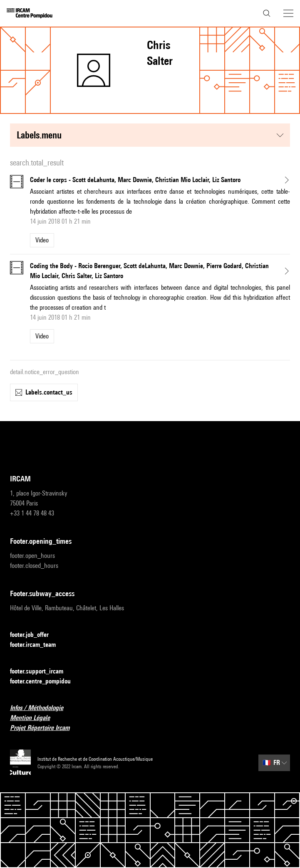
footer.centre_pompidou (45, 682)
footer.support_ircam (42, 672)
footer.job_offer (34, 635)
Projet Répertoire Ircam (45, 728)
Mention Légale (35, 718)
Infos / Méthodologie (42, 708)
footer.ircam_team (38, 645)
